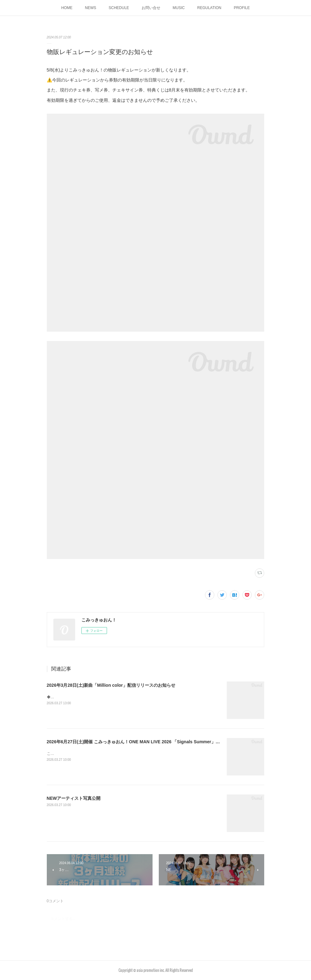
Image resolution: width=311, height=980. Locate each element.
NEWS (90, 8)
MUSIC (179, 8)
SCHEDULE (119, 8)
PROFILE (242, 8)
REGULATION (209, 8)
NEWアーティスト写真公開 (74, 798)
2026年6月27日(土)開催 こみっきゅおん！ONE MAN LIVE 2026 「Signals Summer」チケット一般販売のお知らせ (160, 742)
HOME (67, 8)
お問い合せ (151, 8)
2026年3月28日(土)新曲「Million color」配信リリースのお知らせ (111, 685)
